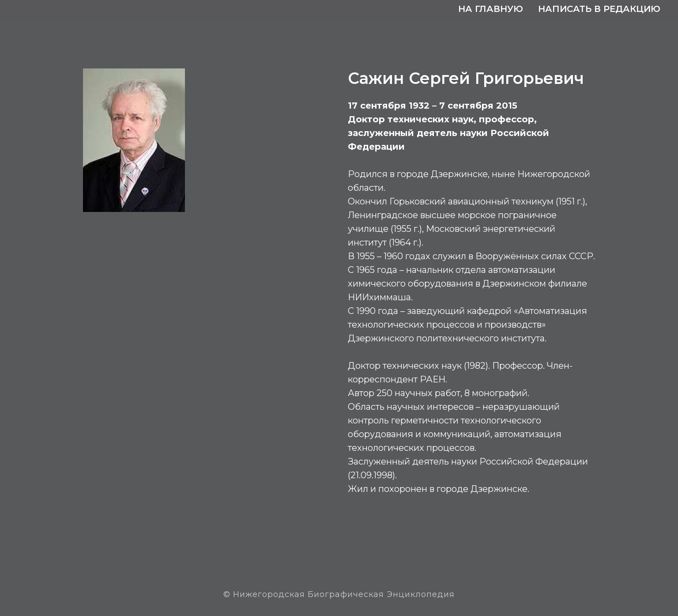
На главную (491, 9)
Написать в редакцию (599, 9)
